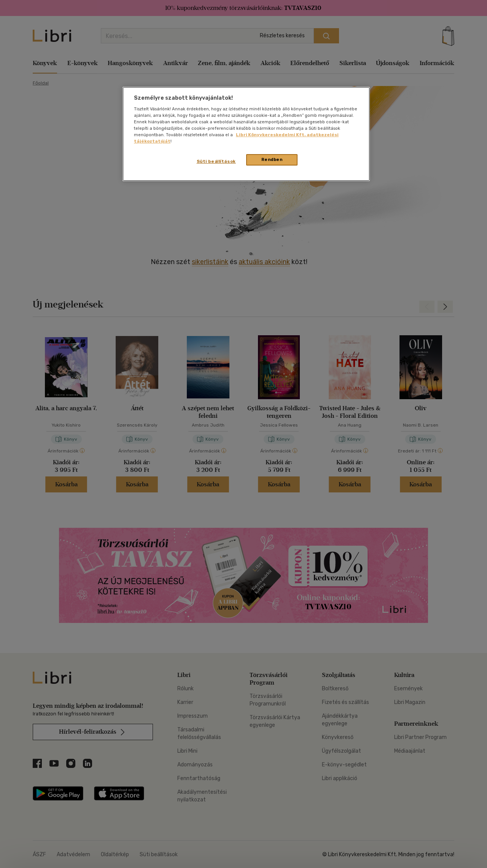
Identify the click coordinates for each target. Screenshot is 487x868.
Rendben (272, 159)
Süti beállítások (216, 161)
